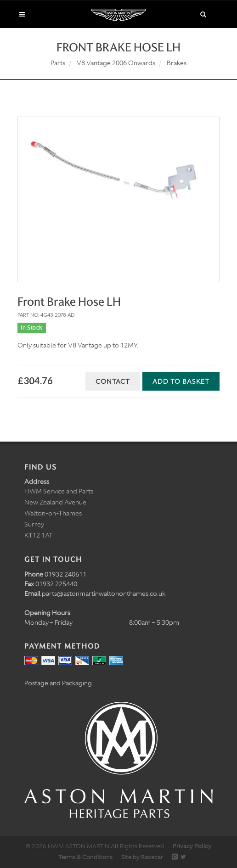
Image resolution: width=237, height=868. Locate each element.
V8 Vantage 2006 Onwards (116, 63)
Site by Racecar (142, 857)
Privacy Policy (192, 846)
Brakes (177, 63)
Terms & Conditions (85, 857)
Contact (113, 381)
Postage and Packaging (58, 683)
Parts (58, 63)
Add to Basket (181, 381)
